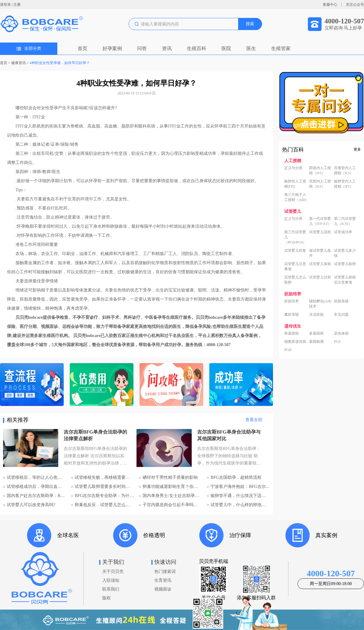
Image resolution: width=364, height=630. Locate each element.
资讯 (167, 48)
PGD (288, 350)
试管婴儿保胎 (320, 264)
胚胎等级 (341, 301)
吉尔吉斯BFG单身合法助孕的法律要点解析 (95, 435)
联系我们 (111, 589)
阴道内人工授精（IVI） (320, 170)
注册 (17, 5)
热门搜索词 (165, 572)
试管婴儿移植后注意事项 (345, 280)
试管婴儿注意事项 (295, 266)
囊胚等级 (292, 315)
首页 (83, 48)
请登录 (5, 5)
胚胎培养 (292, 301)
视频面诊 (163, 589)
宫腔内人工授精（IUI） (320, 184)
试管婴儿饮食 (295, 250)
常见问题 (341, 315)
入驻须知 (111, 580)
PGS (337, 342)
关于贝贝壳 (113, 572)
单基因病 (292, 333)
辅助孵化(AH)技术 (320, 304)
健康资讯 (19, 63)
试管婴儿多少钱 (345, 253)
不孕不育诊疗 (85, 317)
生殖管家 (281, 48)
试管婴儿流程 (320, 232)
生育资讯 (163, 580)
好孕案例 (112, 48)
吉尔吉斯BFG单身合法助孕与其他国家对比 (229, 435)
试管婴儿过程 (320, 277)
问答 (142, 48)
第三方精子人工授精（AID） (297, 197)
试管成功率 (343, 232)
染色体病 (341, 333)
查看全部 (254, 420)
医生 (251, 48)
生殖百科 (197, 48)
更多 (357, 149)
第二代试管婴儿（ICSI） (345, 221)
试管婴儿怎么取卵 (295, 280)
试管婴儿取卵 (345, 264)
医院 (226, 48)
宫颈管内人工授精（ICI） (345, 170)
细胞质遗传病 (295, 342)
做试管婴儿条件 (320, 253)
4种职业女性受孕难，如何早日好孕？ (60, 63)
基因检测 (316, 342)
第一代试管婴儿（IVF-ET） (320, 221)
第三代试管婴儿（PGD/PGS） (295, 237)
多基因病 (316, 333)
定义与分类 (293, 168)
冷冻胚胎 (316, 315)
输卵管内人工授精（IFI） (345, 184)
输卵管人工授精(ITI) (295, 184)
